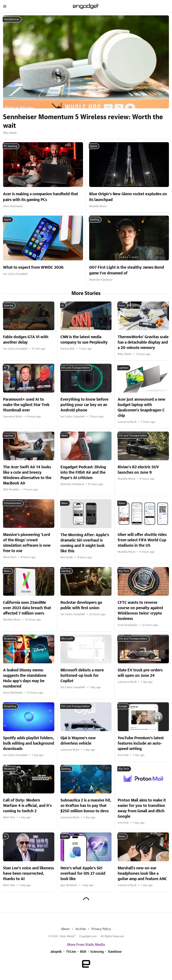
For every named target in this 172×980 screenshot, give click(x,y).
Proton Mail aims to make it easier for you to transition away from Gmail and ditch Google (142, 808)
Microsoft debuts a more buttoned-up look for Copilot (82, 676)
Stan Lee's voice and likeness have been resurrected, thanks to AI (29, 874)
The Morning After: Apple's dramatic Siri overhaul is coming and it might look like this (85, 543)
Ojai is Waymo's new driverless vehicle (78, 741)
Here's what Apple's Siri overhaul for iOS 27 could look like (83, 874)
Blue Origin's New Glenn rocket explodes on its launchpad (128, 197)
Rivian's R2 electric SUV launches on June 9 (138, 470)
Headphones (11, 19)
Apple (7, 220)
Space (94, 146)
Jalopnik (56, 952)
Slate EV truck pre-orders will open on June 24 (140, 673)
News (122, 306)
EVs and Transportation (76, 368)
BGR (83, 952)
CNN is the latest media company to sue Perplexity (84, 340)
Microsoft (67, 639)
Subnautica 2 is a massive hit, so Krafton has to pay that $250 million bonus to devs (86, 806)
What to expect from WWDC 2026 (33, 267)
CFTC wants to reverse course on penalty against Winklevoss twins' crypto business (140, 611)
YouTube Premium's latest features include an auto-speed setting (141, 743)
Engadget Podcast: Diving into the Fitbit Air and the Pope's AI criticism (83, 473)
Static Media (67, 936)
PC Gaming (10, 146)
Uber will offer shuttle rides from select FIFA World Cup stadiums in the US (142, 540)
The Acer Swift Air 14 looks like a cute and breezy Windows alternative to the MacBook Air (27, 475)
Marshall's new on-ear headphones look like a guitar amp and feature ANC (142, 874)
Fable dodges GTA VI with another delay (26, 340)
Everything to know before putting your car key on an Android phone (84, 405)
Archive (81, 929)
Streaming (10, 639)
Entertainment (13, 503)
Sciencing (97, 952)
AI (63, 306)
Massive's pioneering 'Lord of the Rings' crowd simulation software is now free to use (27, 543)
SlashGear (115, 952)
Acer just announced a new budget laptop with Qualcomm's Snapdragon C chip (141, 408)
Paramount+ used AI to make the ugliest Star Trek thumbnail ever (26, 405)
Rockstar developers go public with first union (81, 605)
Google (123, 706)
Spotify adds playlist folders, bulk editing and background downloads (29, 743)
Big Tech (124, 571)
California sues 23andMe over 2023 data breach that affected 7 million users (27, 608)
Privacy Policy (101, 929)
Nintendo (10, 769)
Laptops (123, 368)
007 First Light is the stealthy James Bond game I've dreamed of (127, 270)
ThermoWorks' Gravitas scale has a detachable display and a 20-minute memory (143, 342)
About (65, 929)
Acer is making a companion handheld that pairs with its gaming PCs (41, 197)
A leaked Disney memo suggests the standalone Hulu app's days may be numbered (25, 678)
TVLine (71, 952)
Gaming (95, 220)
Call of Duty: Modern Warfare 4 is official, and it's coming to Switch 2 (27, 806)
